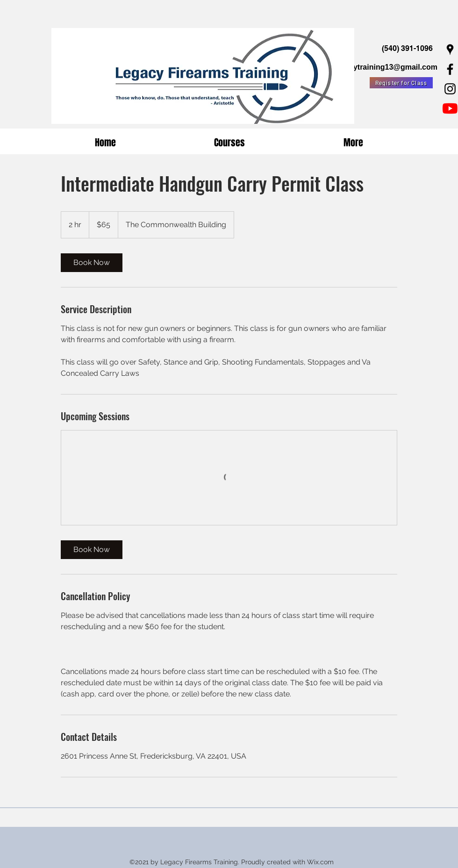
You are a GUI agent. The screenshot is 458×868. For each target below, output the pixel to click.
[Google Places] (450, 50)
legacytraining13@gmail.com (386, 67)
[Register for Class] (401, 83)
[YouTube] (450, 108)
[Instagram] (450, 89)
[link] (92, 263)
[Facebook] (450, 69)
